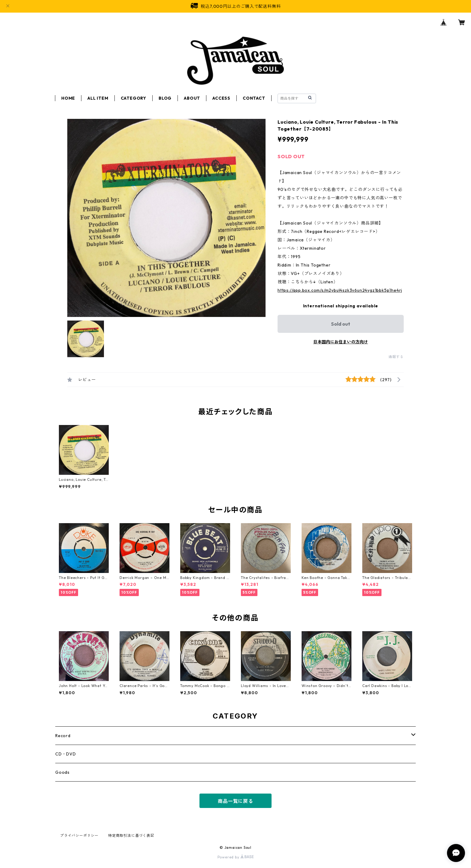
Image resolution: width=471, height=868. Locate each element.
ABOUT (192, 98)
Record (63, 736)
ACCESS (221, 98)
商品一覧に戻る (235, 801)
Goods (62, 772)
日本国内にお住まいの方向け (341, 342)
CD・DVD (66, 754)
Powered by (236, 857)
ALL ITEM (98, 98)
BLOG (165, 98)
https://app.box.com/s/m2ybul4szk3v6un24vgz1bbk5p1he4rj (340, 290)
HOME (68, 98)
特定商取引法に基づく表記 (131, 835)
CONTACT (254, 98)
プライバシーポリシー (79, 835)
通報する (396, 357)
